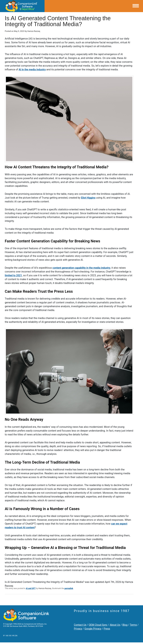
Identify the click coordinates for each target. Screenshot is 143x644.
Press (107, 629)
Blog (125, 625)
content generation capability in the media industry (81, 268)
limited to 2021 (13, 275)
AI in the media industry (32, 70)
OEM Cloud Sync (98, 625)
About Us (115, 625)
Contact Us (80, 625)
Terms (133, 625)
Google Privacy (93, 629)
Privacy (78, 629)
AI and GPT (31, 588)
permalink (69, 588)
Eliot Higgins (88, 198)
